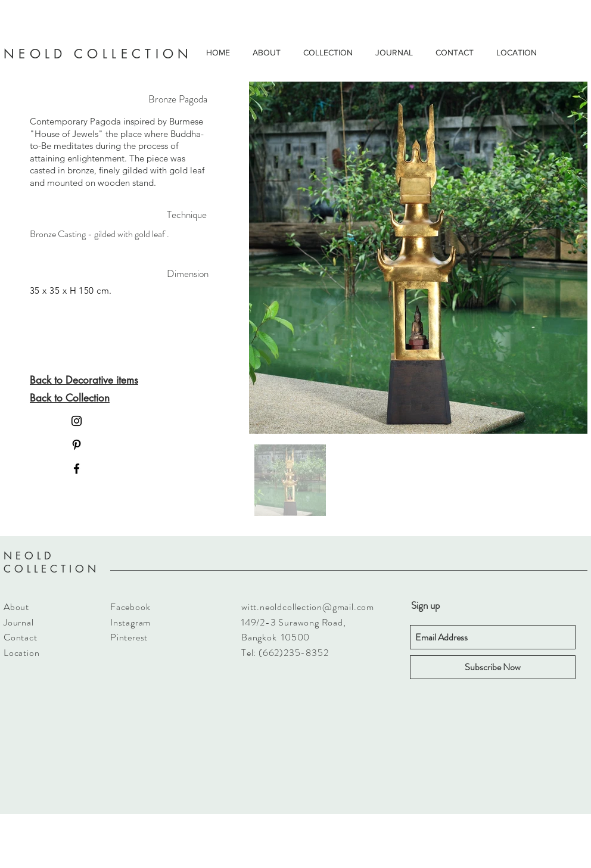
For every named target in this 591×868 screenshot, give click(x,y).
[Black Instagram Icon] (77, 421)
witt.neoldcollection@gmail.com (308, 607)
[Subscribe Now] (493, 667)
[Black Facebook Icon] (77, 469)
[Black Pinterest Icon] (77, 445)
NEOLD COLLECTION (52, 562)
